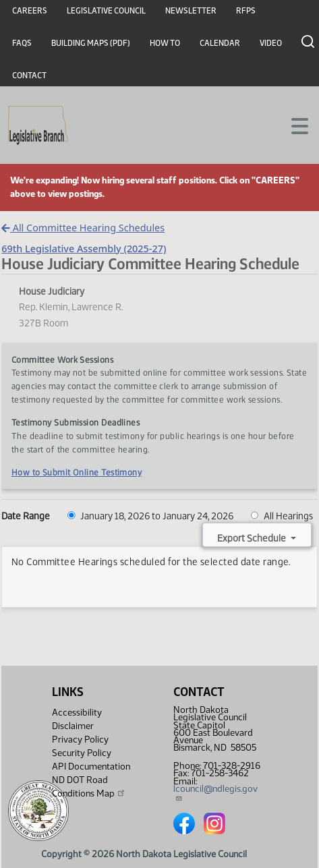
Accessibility (77, 713)
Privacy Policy (80, 740)
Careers (30, 11)
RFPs (246, 11)
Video (271, 43)
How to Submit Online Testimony (77, 472)
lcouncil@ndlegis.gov (215, 792)
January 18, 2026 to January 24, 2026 (150, 516)
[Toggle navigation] (293, 125)
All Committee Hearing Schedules (83, 228)
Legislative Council (106, 11)
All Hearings (282, 516)
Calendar (220, 43)
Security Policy (82, 753)
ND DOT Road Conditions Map (89, 787)
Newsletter (191, 11)
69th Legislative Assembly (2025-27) (84, 249)
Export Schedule (253, 538)
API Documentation (91, 766)
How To (165, 43)
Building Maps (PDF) (91, 43)
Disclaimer (73, 726)
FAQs (22, 43)
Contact (29, 76)
